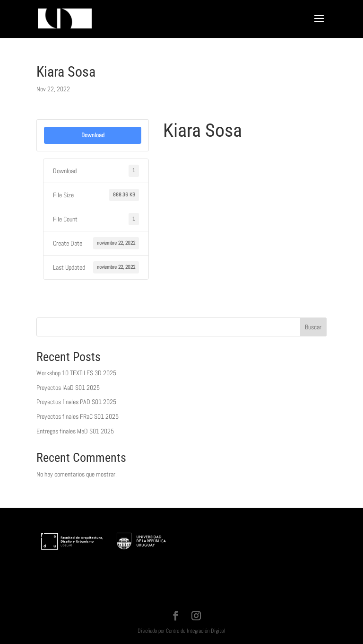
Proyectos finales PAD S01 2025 (76, 402)
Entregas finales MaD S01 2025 (75, 431)
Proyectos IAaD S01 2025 (68, 388)
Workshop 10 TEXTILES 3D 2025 (76, 373)
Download (93, 135)
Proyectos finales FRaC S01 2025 (78, 416)
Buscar (313, 327)
